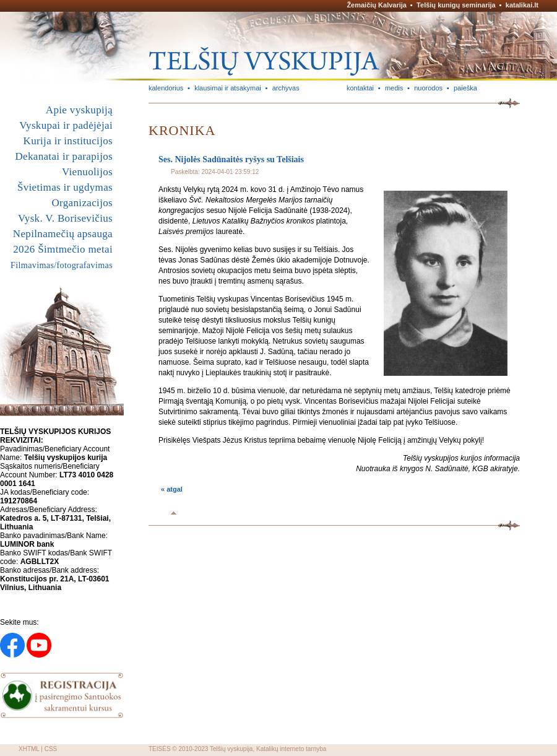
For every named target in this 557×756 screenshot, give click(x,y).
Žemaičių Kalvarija (377, 5)
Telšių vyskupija (231, 749)
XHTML (29, 749)
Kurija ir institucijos (68, 141)
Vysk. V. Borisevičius (65, 218)
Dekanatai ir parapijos (64, 156)
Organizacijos (82, 203)
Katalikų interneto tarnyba (291, 749)
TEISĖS (160, 749)
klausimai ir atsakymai (228, 88)
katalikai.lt (522, 5)
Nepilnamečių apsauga (63, 234)
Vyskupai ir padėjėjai (66, 125)
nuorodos (428, 88)
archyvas (286, 88)
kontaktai (360, 88)
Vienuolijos (87, 172)
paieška (465, 88)
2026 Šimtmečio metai (63, 249)
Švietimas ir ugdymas (65, 187)
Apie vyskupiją (79, 110)
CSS (51, 749)
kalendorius (166, 88)
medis (394, 88)
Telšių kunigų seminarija (456, 5)
